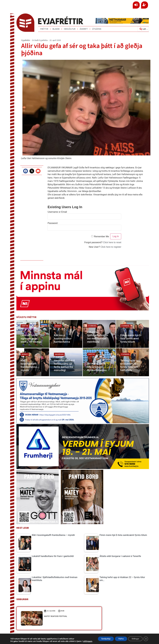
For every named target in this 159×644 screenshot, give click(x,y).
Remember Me (101, 236)
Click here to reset (112, 242)
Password (52, 223)
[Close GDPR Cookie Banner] (146, 638)
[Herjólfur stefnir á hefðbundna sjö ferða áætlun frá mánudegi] (66, 362)
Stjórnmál (92, 325)
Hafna (117, 637)
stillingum (14, 641)
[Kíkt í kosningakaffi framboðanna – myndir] (33, 362)
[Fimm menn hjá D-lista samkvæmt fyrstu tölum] (133, 334)
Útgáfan (97, 29)
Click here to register (111, 247)
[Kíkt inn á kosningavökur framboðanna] (66, 334)
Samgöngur (59, 353)
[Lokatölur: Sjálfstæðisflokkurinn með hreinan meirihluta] (99, 334)
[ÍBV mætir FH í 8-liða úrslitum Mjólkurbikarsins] (99, 362)
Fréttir (44, 29)
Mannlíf (57, 325)
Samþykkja (100, 637)
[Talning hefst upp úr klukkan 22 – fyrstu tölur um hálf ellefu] (133, 362)
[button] (26, 171)
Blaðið (56, 29)
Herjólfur (70, 29)
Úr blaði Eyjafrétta (40, 40)
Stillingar (134, 637)
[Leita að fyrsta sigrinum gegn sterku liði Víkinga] (33, 334)
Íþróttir (24, 325)
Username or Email (57, 212)
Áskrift (84, 29)
